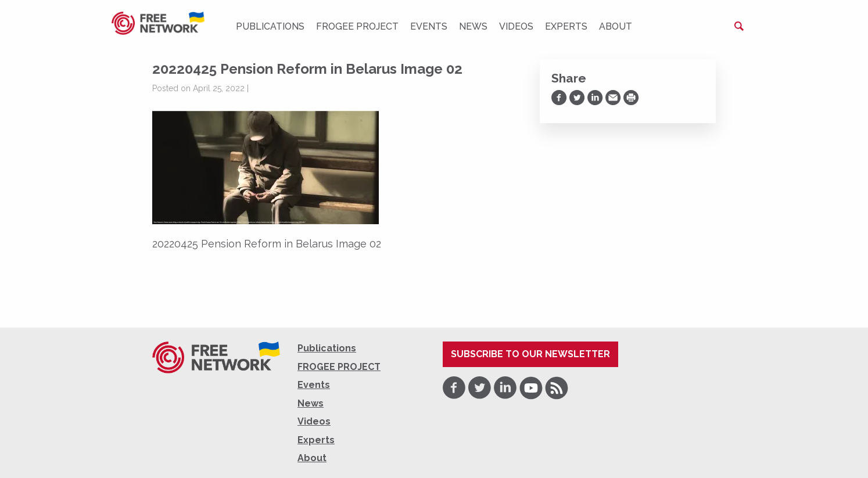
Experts (566, 26)
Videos (516, 26)
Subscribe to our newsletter (530, 354)
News (473, 26)
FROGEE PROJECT (357, 26)
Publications (270, 26)
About (616, 26)
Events (429, 26)
